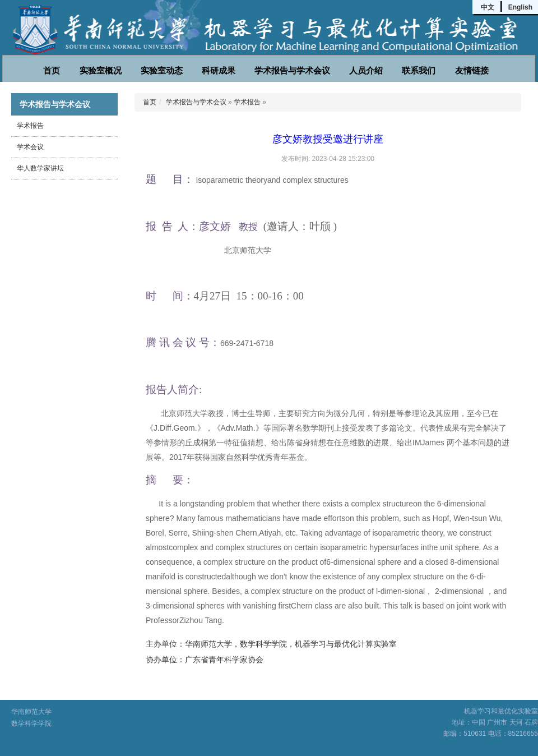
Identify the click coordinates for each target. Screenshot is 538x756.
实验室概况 (101, 70)
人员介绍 (366, 70)
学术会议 (30, 147)
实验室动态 (162, 70)
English (520, 7)
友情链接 (472, 70)
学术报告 (30, 126)
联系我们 (419, 70)
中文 (488, 7)
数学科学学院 (31, 723)
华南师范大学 (31, 712)
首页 (52, 70)
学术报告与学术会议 (292, 70)
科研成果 (219, 70)
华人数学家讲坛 (40, 168)
